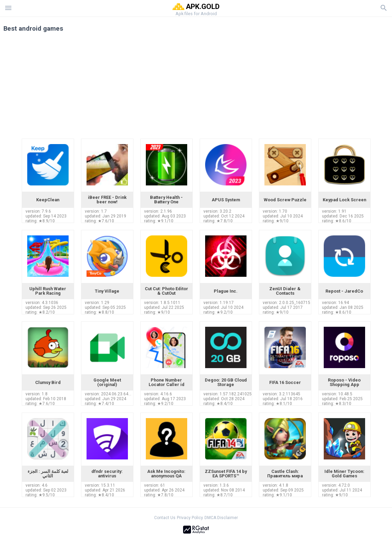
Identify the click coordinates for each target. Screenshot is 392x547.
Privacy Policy (190, 518)
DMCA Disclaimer (221, 518)
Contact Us (165, 518)
